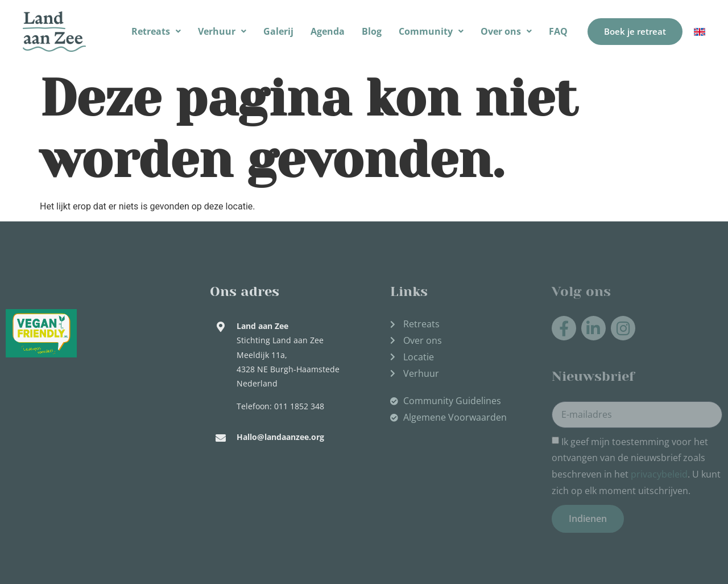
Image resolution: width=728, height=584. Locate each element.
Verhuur (222, 31)
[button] (156, 32)
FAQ (558, 31)
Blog (372, 31)
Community (431, 31)
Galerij (278, 31)
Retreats (156, 31)
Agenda (328, 31)
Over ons (506, 31)
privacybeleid (659, 474)
